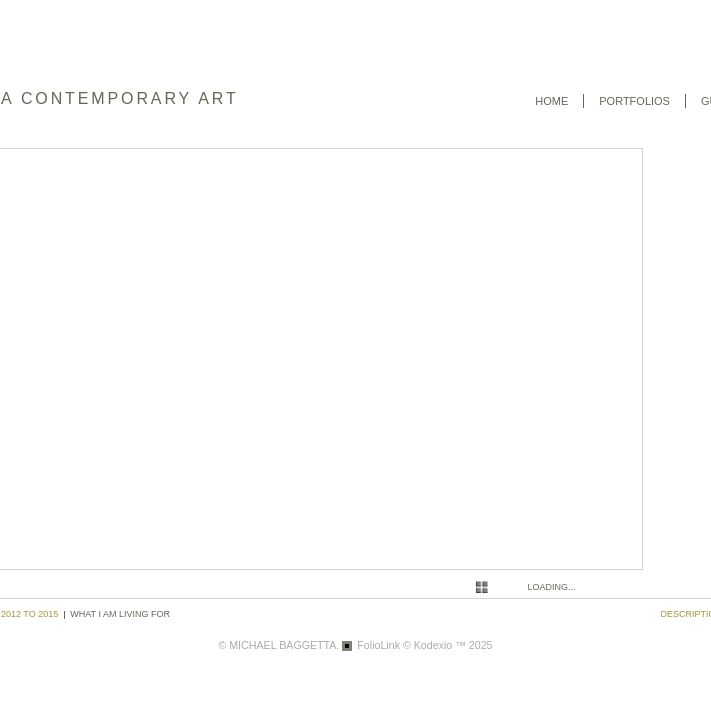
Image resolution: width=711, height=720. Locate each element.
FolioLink (378, 645)
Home (551, 101)
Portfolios (634, 101)
